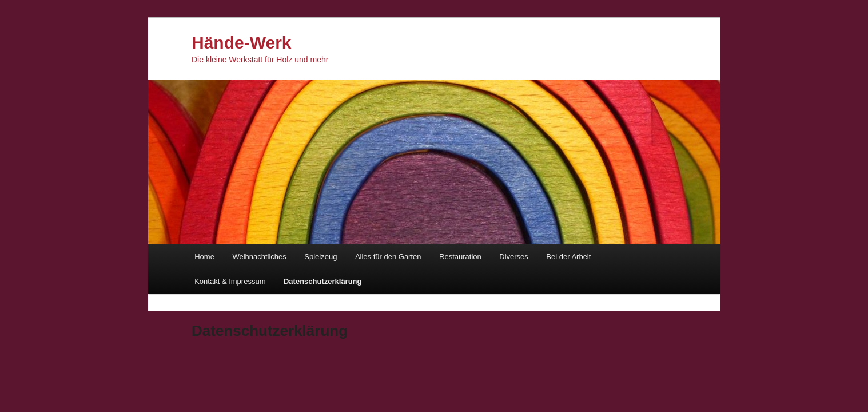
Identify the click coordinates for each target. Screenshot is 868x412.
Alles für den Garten (388, 257)
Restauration (460, 257)
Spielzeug (320, 257)
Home (204, 257)
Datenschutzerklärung (323, 281)
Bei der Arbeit (568, 257)
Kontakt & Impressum (230, 281)
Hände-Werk (242, 43)
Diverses (514, 257)
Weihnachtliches (259, 257)
